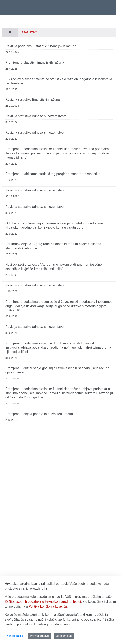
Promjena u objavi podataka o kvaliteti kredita (39, 414)
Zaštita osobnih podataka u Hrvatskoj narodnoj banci (43, 602)
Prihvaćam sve (39, 636)
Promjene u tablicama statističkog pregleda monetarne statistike (53, 174)
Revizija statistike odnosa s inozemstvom (36, 116)
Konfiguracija (15, 636)
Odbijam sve (64, 636)
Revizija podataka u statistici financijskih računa (41, 46)
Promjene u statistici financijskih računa (35, 63)
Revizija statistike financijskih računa (33, 100)
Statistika (30, 32)
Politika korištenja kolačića (48, 606)
